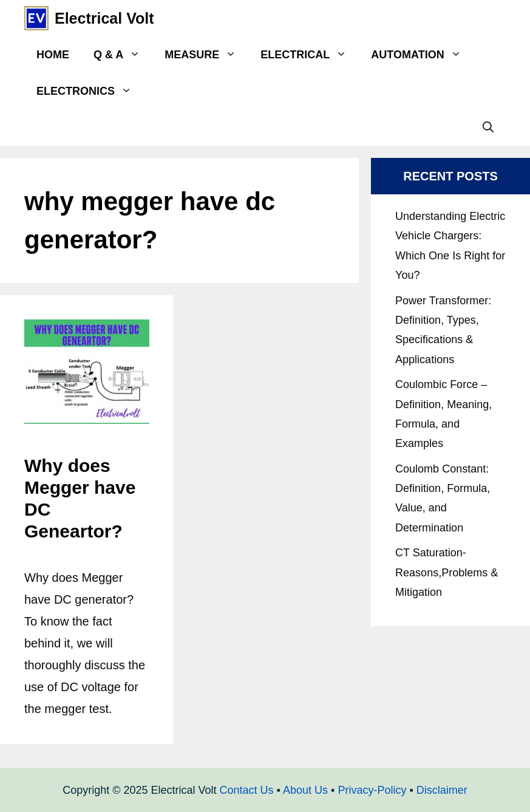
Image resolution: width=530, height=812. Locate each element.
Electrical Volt (104, 18)
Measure (206, 55)
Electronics (90, 91)
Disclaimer (442, 790)
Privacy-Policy (372, 790)
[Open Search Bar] (488, 128)
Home (53, 55)
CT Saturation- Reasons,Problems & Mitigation (447, 572)
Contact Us (247, 790)
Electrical (310, 55)
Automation (422, 55)
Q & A (123, 55)
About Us (305, 790)
